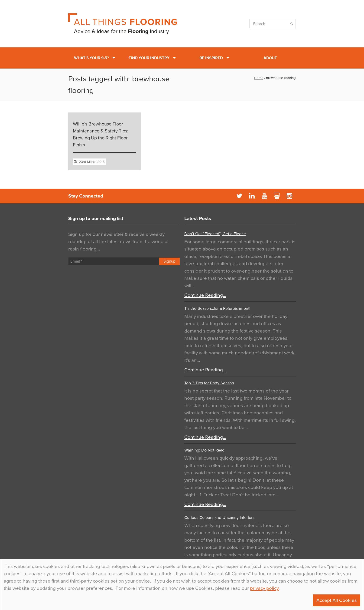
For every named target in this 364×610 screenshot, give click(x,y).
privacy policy (264, 588)
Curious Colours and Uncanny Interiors (219, 518)
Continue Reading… (205, 295)
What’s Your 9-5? (91, 58)
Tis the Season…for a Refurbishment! (217, 308)
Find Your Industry (149, 58)
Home (259, 78)
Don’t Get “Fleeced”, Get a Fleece (215, 234)
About (270, 58)
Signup (169, 261)
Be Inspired (211, 58)
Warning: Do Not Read (204, 450)
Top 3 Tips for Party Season (209, 383)
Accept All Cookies (337, 600)
